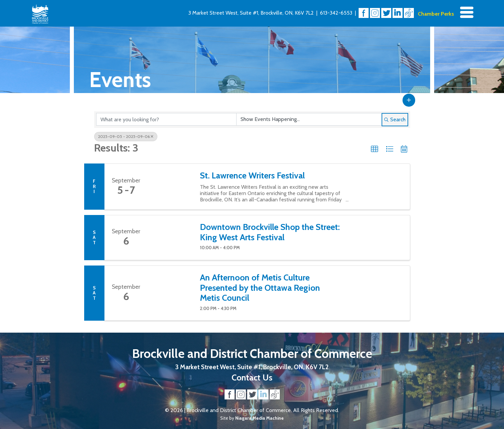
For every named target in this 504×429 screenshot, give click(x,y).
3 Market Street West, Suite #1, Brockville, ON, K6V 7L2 (251, 13)
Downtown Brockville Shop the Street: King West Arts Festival (270, 232)
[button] (409, 100)
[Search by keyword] (166, 119)
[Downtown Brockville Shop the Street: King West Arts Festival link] (171, 238)
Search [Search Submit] (395, 119)
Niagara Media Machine (259, 418)
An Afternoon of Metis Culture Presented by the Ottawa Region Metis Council (260, 288)
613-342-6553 (336, 13)
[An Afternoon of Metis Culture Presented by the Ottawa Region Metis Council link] (171, 293)
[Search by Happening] (309, 119)
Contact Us (252, 377)
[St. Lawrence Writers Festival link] (171, 187)
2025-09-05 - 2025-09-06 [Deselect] (126, 136)
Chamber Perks (436, 14)
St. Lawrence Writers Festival (252, 175)
